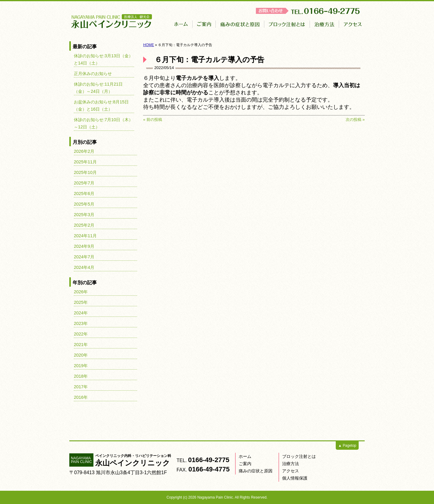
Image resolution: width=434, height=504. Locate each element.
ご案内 (245, 464)
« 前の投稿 (153, 120)
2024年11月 (85, 236)
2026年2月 (84, 151)
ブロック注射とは (299, 456)
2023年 (81, 323)
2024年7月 (84, 257)
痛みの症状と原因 (256, 471)
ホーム (245, 456)
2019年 (81, 366)
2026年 (81, 292)
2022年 (81, 334)
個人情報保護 (295, 478)
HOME (149, 45)
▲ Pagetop (347, 446)
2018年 (81, 376)
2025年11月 (85, 162)
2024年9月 (84, 246)
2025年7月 (84, 183)
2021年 (81, 345)
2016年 (81, 397)
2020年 (81, 355)
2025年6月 (84, 194)
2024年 (81, 313)
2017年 (81, 387)
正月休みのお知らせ (93, 74)
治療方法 (291, 464)
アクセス (291, 471)
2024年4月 (84, 267)
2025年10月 (85, 172)
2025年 (81, 302)
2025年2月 (84, 225)
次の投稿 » (355, 120)
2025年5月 (84, 204)
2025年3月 (84, 215)
